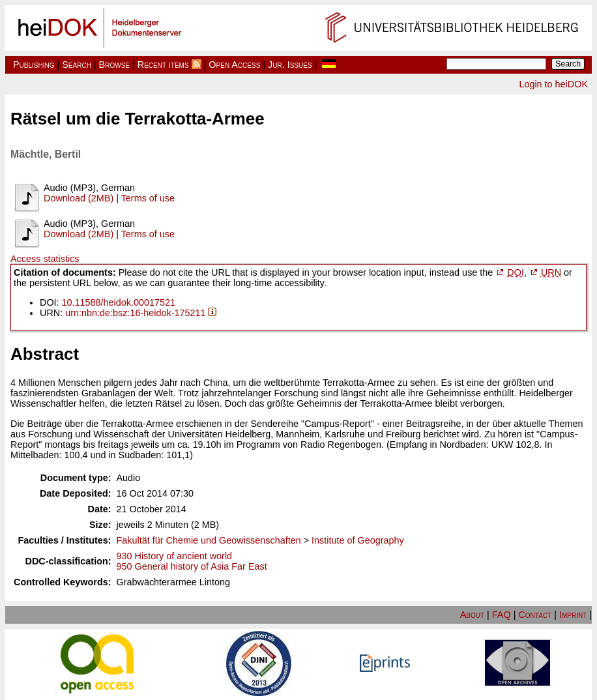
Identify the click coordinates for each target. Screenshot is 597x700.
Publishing (34, 65)
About (472, 615)
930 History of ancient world (175, 556)
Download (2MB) (79, 198)
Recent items (163, 65)
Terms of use (148, 198)
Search (77, 65)
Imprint (573, 615)
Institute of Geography (358, 540)
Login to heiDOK (553, 84)
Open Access (234, 65)
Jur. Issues (290, 65)
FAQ (502, 615)
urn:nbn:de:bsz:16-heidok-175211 (135, 313)
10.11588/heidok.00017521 (119, 302)
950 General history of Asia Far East (192, 566)
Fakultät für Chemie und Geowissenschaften (209, 540)
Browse (114, 65)
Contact (535, 615)
